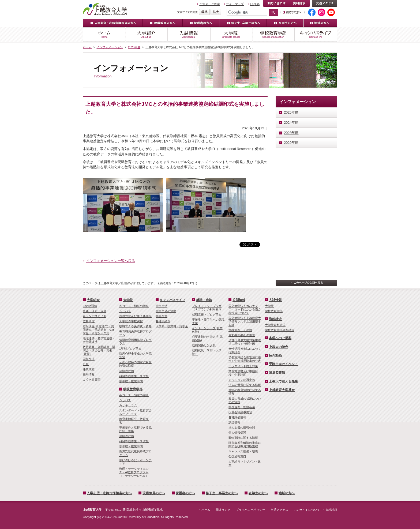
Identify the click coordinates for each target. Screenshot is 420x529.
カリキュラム (128, 405)
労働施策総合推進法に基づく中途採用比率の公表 (245, 359)
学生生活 (162, 306)
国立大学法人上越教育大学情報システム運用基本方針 (245, 321)
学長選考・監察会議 (242, 407)
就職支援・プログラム (207, 314)
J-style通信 (90, 306)
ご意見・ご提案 (210, 4)
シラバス (125, 311)
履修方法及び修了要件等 (135, 316)
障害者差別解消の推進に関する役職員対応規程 (245, 444)
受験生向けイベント (283, 364)
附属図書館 (277, 373)
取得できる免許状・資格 (135, 326)
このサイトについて (307, 510)
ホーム (104, 34)
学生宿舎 (162, 316)
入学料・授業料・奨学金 (172, 326)
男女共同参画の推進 (242, 335)
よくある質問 (92, 380)
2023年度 (134, 47)
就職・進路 (204, 300)
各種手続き (163, 321)
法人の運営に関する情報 (245, 385)
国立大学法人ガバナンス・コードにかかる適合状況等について (245, 309)
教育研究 (89, 321)
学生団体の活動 (166, 311)
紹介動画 (275, 355)
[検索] (247, 12)
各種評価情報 (237, 417)
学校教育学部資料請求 (280, 330)
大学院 (231, 34)
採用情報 (89, 374)
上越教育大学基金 (282, 390)
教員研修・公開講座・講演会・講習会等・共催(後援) (99, 350)
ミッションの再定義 (242, 380)
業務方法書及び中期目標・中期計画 (243, 373)
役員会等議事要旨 (240, 412)
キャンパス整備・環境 (243, 451)
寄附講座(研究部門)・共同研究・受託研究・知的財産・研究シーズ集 (99, 330)
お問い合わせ (276, 3)
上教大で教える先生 (283, 381)
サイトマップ (235, 4)
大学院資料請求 (275, 325)
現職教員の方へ (163, 23)
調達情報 (234, 422)
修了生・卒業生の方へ (243, 23)
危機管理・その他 (240, 330)
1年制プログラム (130, 348)
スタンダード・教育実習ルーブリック (135, 412)
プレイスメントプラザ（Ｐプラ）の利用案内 (207, 308)
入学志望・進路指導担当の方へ (109, 493)
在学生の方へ (285, 23)
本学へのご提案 (280, 338)
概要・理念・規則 (95, 311)
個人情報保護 (237, 433)
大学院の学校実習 (131, 321)
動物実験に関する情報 (243, 438)
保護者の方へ (201, 23)
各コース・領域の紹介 (134, 306)
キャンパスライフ (316, 34)
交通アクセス (325, 3)
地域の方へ (320, 23)
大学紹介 (147, 34)
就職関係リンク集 (204, 345)
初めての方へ (292, 12)
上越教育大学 (105, 9)
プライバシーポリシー (250, 510)
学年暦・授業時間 (131, 381)
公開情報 (239, 300)
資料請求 (299, 3)
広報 (86, 364)
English (255, 4)
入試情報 (189, 34)
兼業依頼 (89, 369)
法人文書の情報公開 (242, 427)
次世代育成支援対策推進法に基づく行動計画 (245, 342)
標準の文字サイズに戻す (204, 12)
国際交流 (89, 359)
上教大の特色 (279, 347)
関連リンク (223, 510)
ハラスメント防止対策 (243, 366)
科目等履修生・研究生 (134, 376)
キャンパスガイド (95, 316)
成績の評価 (127, 371)
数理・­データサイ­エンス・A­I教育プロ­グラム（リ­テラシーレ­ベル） (134, 472)
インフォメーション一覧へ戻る (111, 261)
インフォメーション (110, 47)
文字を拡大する (216, 12)
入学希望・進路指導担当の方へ (113, 23)
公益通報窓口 (237, 456)
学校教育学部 (273, 34)
